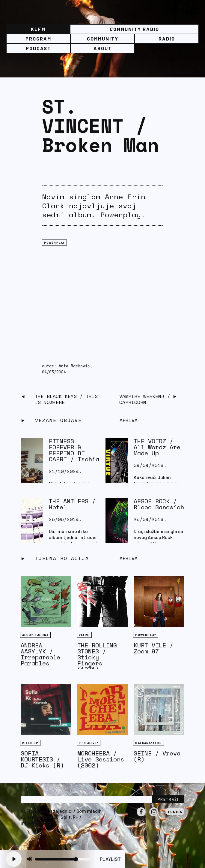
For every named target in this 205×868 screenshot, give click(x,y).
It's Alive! (89, 743)
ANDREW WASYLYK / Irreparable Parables (40, 654)
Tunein (175, 812)
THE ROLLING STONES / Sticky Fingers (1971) (97, 657)
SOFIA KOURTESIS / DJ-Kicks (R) (42, 759)
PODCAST (38, 48)
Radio (167, 39)
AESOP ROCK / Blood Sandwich (159, 504)
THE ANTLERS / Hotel (72, 504)
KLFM (38, 29)
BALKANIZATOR (148, 743)
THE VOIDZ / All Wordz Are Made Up (157, 447)
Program (38, 39)
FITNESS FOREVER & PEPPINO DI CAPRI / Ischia (74, 450)
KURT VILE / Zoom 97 (153, 648)
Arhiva (129, 558)
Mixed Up (30, 743)
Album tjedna (35, 635)
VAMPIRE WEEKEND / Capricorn (145, 399)
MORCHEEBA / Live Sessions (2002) (101, 759)
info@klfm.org (36, 823)
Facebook (141, 816)
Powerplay (55, 243)
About (103, 48)
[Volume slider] (63, 859)
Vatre (84, 635)
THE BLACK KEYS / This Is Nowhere (66, 399)
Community (103, 39)
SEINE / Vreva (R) (157, 756)
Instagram (154, 816)
